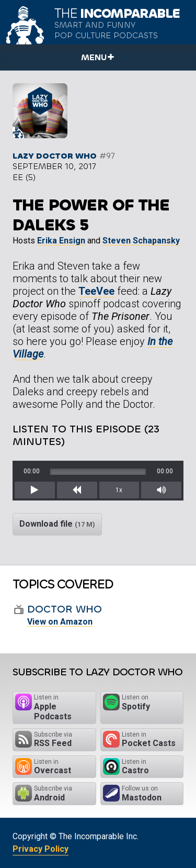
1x (119, 490)
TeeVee (96, 291)
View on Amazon (60, 622)
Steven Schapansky (141, 241)
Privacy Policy (41, 849)
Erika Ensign (61, 241)
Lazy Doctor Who (55, 156)
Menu (94, 57)
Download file (57, 524)
